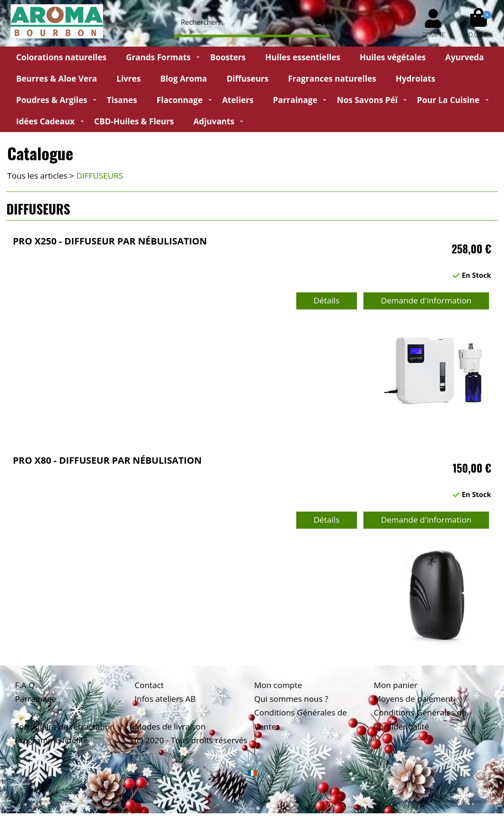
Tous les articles (37, 176)
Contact (149, 685)
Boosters (228, 57)
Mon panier (395, 685)
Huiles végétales (393, 57)
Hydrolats (415, 79)
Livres (128, 79)
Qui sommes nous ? (291, 699)
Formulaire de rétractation (65, 727)
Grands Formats (158, 57)
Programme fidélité (52, 740)
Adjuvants (214, 121)
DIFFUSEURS (100, 176)
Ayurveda (465, 57)
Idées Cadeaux (46, 121)
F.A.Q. (26, 685)
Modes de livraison (170, 727)
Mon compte (278, 685)
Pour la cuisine (448, 100)
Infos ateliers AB (165, 699)
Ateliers (238, 100)
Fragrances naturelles (332, 79)
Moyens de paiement (413, 699)
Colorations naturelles (61, 57)
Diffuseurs (248, 79)
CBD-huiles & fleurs (134, 121)
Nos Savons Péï (367, 100)
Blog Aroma (184, 79)
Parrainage (295, 100)
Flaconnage (180, 100)
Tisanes (122, 100)
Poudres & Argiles (52, 100)
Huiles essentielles (303, 57)
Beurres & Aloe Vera (57, 79)
